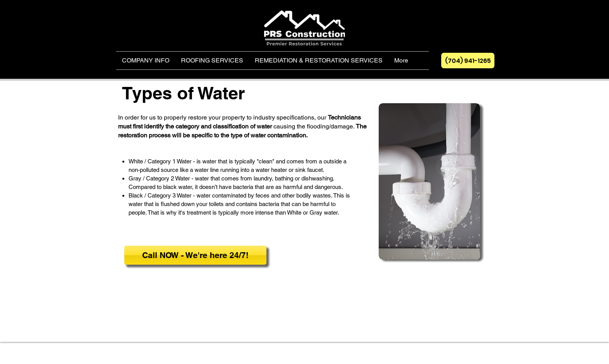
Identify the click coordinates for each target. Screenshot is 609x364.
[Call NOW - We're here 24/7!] (195, 255)
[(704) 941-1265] (468, 61)
